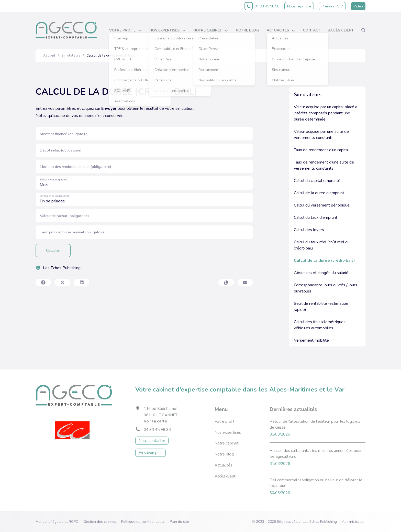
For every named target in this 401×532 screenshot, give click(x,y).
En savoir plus (151, 453)
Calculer (53, 251)
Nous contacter (152, 441)
